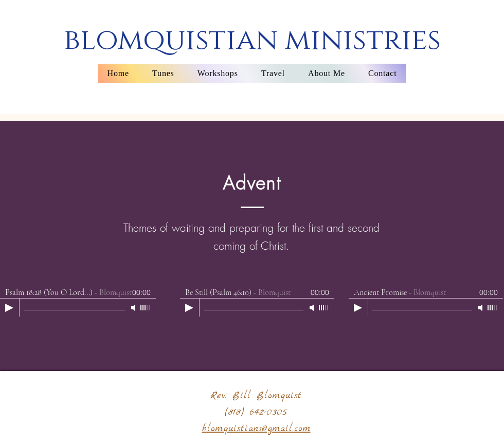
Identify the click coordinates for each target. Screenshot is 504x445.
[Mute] (134, 308)
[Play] (9, 308)
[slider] (146, 308)
